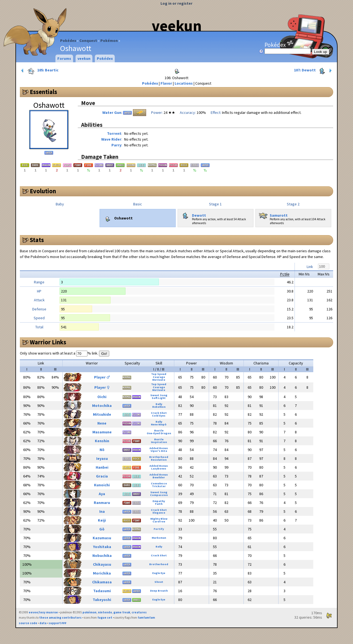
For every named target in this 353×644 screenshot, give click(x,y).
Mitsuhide (102, 414)
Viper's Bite (159, 451)
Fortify (159, 529)
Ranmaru (102, 503)
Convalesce (159, 483)
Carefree (159, 521)
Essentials (43, 92)
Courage (159, 377)
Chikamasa (102, 582)
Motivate (159, 380)
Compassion (159, 495)
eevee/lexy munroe (43, 612)
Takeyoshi (102, 600)
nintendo (105, 612)
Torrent (114, 133)
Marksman (159, 538)
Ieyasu (102, 458)
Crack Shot (159, 413)
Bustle (159, 430)
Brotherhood (159, 457)
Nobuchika (102, 556)
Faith (159, 504)
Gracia (102, 476)
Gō (102, 529)
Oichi (102, 397)
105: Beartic (39, 71)
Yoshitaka (102, 547)
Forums (64, 58)
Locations (184, 83)
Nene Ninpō (159, 424)
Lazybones (159, 469)
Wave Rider (111, 139)
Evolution (43, 191)
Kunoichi (102, 485)
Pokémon (109, 41)
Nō (102, 450)
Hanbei (102, 467)
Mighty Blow (159, 519)
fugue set (105, 618)
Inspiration (159, 442)
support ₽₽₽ (58, 623)
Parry (116, 145)
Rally (159, 404)
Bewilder (159, 477)
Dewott (193, 214)
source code (28, 623)
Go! (104, 354)
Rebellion (159, 407)
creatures (139, 612)
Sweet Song (159, 395)
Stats (37, 240)
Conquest (88, 41)
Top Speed (159, 374)
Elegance (159, 513)
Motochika (102, 406)
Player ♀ (102, 387)
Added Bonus (159, 448)
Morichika (102, 573)
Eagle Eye (159, 573)
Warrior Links (48, 342)
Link (310, 267)
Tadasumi (102, 591)
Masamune (102, 432)
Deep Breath (159, 591)
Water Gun (112, 112)
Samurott (273, 214)
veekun (177, 26)
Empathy (159, 501)
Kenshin (102, 441)
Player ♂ (102, 377)
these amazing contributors (60, 618)
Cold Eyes (159, 416)
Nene (102, 423)
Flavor (166, 83)
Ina (102, 511)
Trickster (159, 486)
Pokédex (68, 41)
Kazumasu (102, 538)
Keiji (102, 520)
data (43, 623)
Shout (159, 582)
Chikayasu (102, 564)
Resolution (159, 460)
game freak (122, 612)
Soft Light (159, 398)
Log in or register (176, 3)
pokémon (89, 612)
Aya (102, 494)
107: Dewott (313, 71)
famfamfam (146, 618)
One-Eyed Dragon (159, 433)
